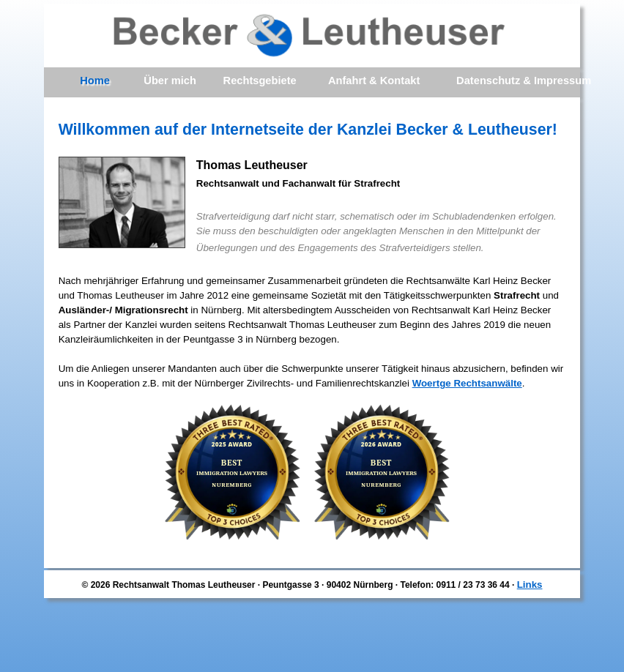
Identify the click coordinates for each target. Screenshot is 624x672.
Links (530, 585)
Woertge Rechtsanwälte (467, 383)
